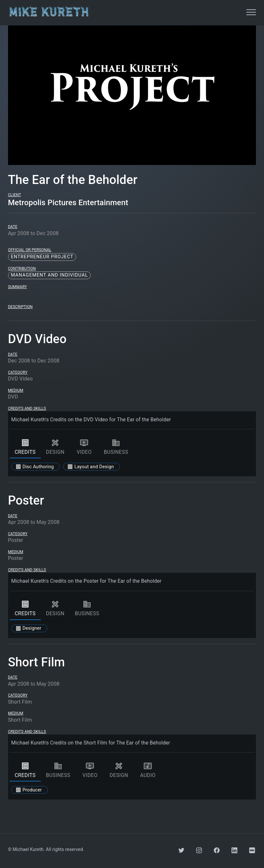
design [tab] (55, 447)
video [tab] (84, 447)
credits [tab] (25, 447)
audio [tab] (148, 770)
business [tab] (116, 447)
